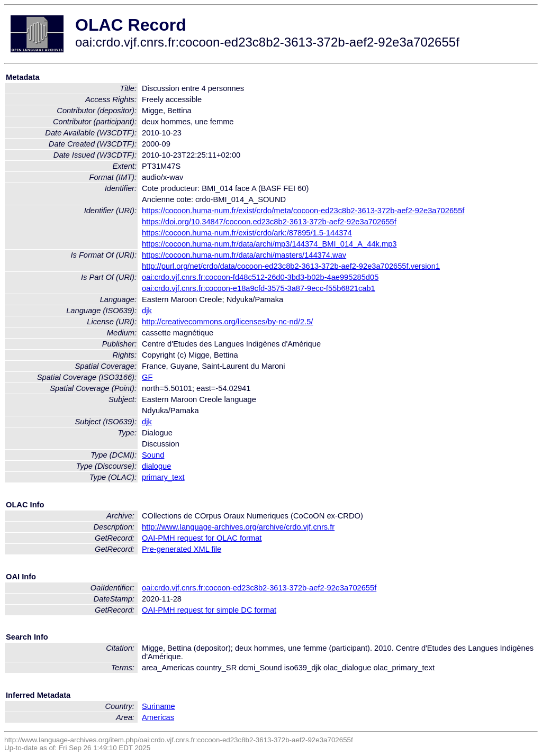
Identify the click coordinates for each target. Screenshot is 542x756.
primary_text (163, 477)
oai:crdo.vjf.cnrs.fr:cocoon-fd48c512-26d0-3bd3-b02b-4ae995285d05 (260, 277)
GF (147, 377)
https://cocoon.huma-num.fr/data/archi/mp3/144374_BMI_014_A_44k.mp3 (269, 244)
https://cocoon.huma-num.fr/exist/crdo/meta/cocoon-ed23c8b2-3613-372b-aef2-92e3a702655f (303, 211)
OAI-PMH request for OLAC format (202, 538)
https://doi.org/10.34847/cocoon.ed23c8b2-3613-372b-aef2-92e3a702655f (269, 222)
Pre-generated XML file (182, 549)
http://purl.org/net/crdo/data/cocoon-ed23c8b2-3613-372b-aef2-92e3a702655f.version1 (291, 266)
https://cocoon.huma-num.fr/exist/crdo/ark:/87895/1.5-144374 (247, 233)
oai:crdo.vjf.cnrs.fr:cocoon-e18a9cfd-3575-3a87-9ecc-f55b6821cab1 (259, 288)
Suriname (159, 706)
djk (147, 311)
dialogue (156, 466)
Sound (153, 455)
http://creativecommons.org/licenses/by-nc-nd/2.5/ (227, 322)
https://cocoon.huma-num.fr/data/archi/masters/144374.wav (244, 255)
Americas (158, 717)
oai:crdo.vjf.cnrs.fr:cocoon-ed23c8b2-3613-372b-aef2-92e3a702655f (259, 588)
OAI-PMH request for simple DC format (209, 610)
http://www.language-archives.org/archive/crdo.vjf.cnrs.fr (238, 527)
